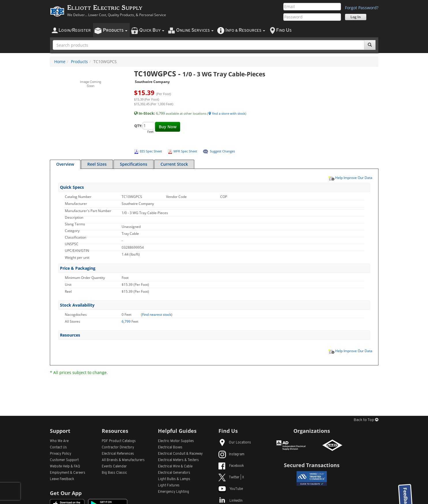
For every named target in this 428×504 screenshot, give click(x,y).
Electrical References (118, 454)
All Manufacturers (123, 460)
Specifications (134, 164)
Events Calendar (114, 467)
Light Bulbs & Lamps (174, 479)
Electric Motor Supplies (176, 441)
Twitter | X (231, 477)
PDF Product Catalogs (119, 441)
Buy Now (168, 127)
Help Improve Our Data (350, 178)
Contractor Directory (118, 448)
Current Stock (174, 164)
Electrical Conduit (180, 454)
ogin (75, 30)
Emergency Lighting (174, 492)
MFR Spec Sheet (185, 151)
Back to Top (366, 420)
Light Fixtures (169, 486)
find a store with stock (227, 113)
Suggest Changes (222, 151)
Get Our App (66, 493)
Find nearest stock (157, 315)
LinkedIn (231, 501)
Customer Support (64, 460)
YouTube (231, 489)
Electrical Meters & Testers (178, 460)
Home (60, 62)
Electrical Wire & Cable (175, 467)
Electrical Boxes (170, 448)
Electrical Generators (174, 473)
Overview (65, 164)
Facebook (231, 466)
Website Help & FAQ (65, 467)
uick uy (152, 30)
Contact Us (58, 448)
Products (79, 62)
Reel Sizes (97, 164)
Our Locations (235, 443)
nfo (245, 30)
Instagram (231, 454)
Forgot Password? (362, 8)
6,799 (127, 321)
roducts (115, 30)
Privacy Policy (61, 454)
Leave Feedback (62, 479)
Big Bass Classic (114, 473)
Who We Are (59, 441)
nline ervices (195, 30)
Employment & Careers (68, 473)
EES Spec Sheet (151, 151)
